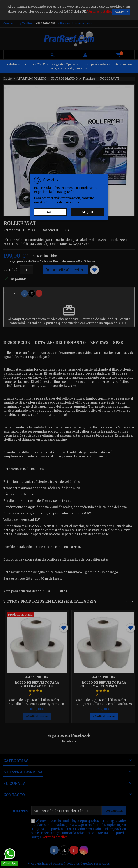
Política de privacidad (63, 202)
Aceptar (88, 212)
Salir (51, 212)
